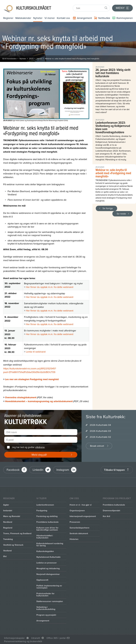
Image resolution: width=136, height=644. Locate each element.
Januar (39, 58)
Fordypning (42, 510)
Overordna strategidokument (21, 397)
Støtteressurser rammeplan (50, 601)
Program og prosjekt (46, 614)
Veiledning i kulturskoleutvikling (46, 607)
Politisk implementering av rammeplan (49, 586)
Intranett (36, 637)
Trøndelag (8, 538)
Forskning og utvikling (47, 515)
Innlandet (8, 510)
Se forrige (108, 207)
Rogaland (8, 527)
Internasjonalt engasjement (83, 515)
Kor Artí (106, 515)
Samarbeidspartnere (79, 527)
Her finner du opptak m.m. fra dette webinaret (50, 286)
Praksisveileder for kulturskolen (45, 594)
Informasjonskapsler (14, 637)
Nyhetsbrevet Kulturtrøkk (48, 556)
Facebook (13, 469)
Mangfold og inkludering (48, 568)
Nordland (8, 521)
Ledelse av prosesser (47, 562)
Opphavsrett (42, 579)
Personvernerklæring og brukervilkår (23, 640)
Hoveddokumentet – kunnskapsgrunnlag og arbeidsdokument (39, 400)
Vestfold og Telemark (13, 544)
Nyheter (39, 17)
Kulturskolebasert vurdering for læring (50, 544)
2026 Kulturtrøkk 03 (100, 430)
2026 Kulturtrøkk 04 (100, 424)
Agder (6, 504)
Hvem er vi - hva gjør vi (81, 504)
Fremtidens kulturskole (47, 521)
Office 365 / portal (56, 637)
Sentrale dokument (79, 533)
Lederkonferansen (45, 504)
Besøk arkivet (97, 445)
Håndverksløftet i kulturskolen (45, 536)
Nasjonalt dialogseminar (48, 573)
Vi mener (51, 17)
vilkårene (40, 446)
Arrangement (43, 620)
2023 (31, 58)
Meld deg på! (39, 454)
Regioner (8, 17)
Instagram (63, 469)
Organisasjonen (77, 510)
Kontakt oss (65, 17)
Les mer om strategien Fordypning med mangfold (32, 379)
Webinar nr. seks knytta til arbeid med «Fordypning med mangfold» (72, 58)
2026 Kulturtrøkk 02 (100, 436)
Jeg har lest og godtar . (28, 446)
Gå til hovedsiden (9, 58)
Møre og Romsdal (12, 515)
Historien (74, 538)
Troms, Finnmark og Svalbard (17, 533)
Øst (5, 556)
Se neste (121, 213)
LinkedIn (38, 469)
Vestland (7, 550)
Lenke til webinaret (36, 351)
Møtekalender (24, 17)
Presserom (75, 521)
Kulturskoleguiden (45, 550)
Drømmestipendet (111, 510)
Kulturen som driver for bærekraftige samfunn (47, 528)
